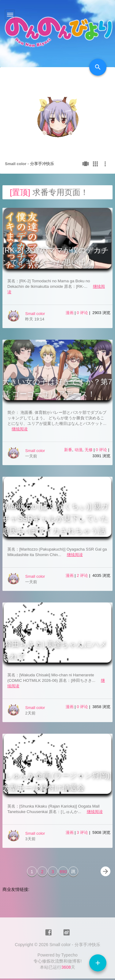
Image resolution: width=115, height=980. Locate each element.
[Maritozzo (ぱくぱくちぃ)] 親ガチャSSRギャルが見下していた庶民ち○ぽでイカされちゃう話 (56, 518)
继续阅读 (20, 429)
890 (63, 872)
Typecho (69, 955)
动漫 (79, 450)
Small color (35, 314)
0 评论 (83, 313)
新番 (68, 450)
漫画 (70, 313)
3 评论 (83, 832)
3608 (66, 967)
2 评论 (83, 575)
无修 (89, 450)
